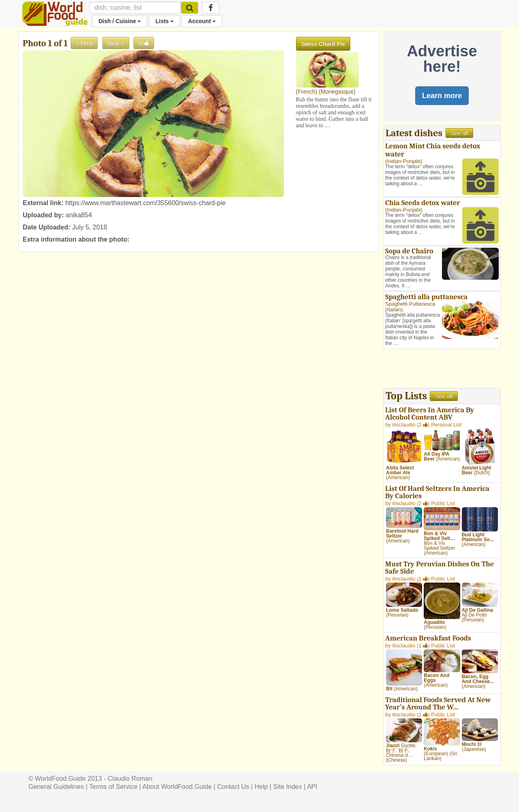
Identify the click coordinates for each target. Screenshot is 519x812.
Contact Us (233, 787)
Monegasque (337, 92)
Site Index (288, 787)
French (307, 92)
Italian (394, 310)
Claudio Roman (130, 779)
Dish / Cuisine (120, 21)
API (312, 787)
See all (460, 133)
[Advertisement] (442, 369)
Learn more (442, 96)
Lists (164, 21)
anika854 (79, 215)
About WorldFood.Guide (177, 787)
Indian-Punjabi (404, 161)
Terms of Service (113, 787)
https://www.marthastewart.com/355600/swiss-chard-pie (146, 203)
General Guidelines (56, 787)
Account (202, 21)
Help (261, 787)
